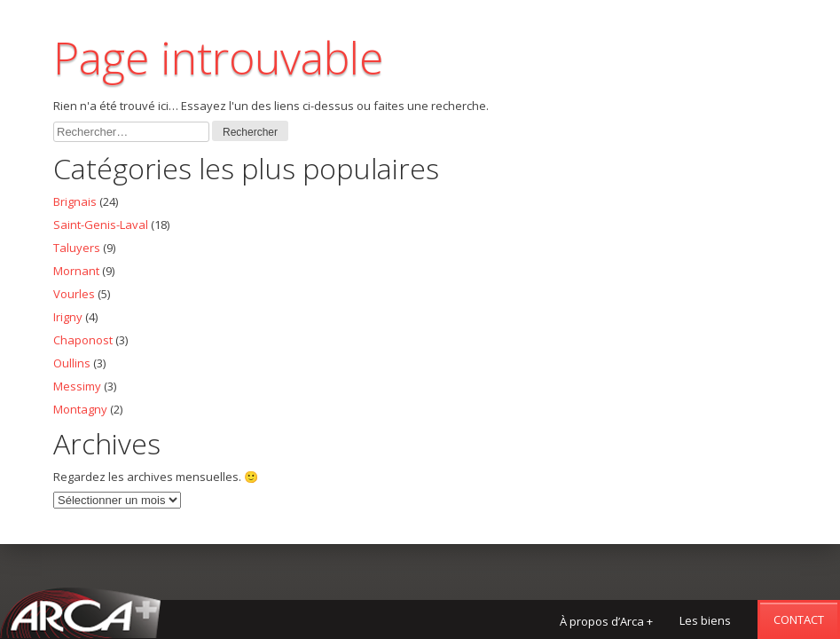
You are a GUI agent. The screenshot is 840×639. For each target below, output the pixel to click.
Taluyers (77, 248)
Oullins (72, 363)
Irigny (68, 317)
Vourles (74, 294)
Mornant (76, 271)
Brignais (75, 201)
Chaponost (83, 340)
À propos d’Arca (606, 621)
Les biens (705, 620)
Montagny (80, 409)
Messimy (77, 386)
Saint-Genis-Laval (101, 225)
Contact (799, 619)
